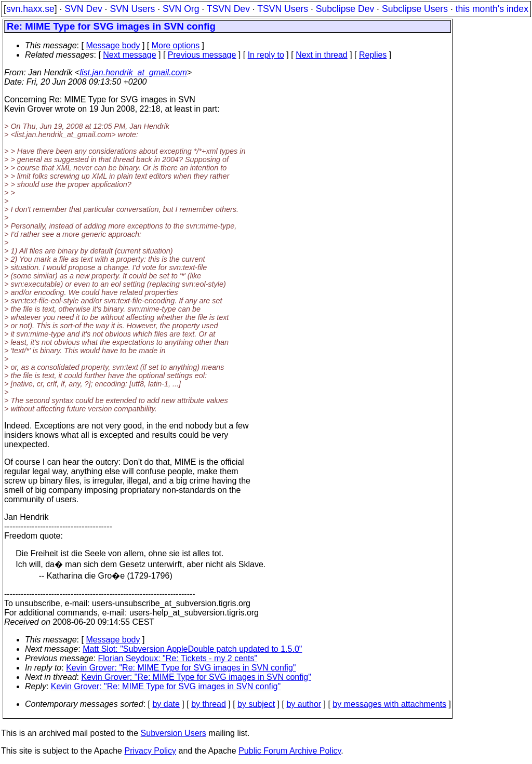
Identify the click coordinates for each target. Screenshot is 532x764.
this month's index (492, 9)
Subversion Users (174, 733)
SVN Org (181, 9)
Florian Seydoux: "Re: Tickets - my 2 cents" (178, 658)
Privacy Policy (150, 751)
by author (304, 704)
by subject (256, 704)
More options (176, 45)
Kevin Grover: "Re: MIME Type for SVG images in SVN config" (181, 668)
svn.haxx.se (30, 9)
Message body (113, 45)
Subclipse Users (415, 9)
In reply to (266, 55)
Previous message (202, 55)
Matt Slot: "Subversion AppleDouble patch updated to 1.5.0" (192, 649)
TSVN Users (283, 9)
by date (166, 704)
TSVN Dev (228, 9)
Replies (373, 55)
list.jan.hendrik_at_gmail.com (133, 72)
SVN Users (132, 9)
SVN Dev (83, 9)
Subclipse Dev (345, 9)
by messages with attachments (389, 704)
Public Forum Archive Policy (290, 751)
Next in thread (322, 55)
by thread (209, 704)
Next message (129, 55)
